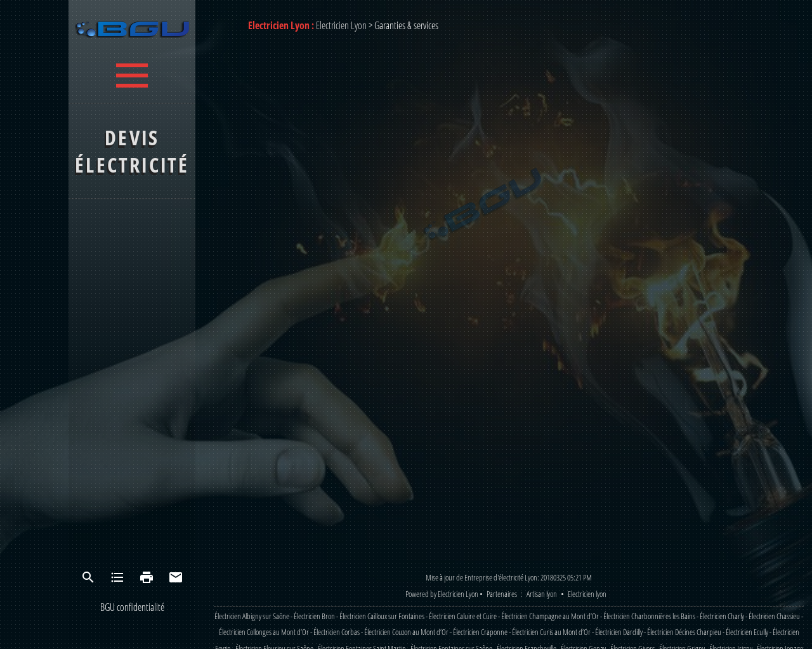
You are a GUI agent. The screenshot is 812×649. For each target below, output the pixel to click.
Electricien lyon (587, 594)
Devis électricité (132, 151)
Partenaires (502, 594)
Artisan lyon (542, 594)
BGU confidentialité (132, 607)
